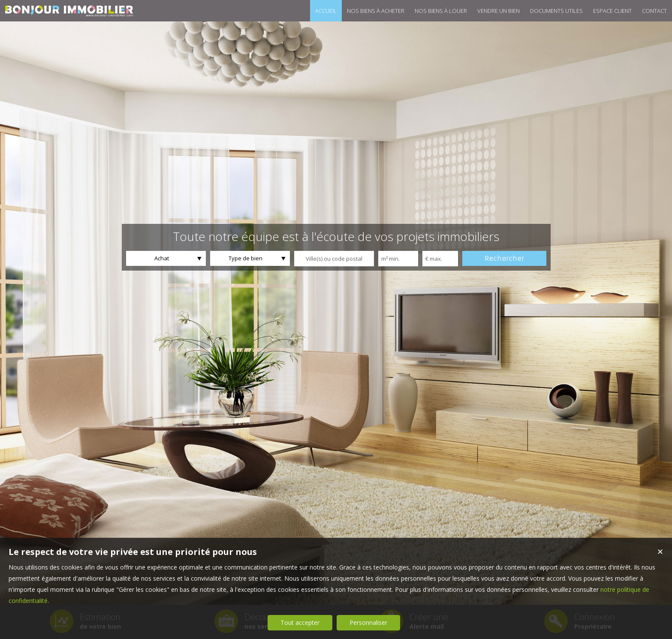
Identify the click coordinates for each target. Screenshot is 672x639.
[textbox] (334, 259)
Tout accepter (300, 622)
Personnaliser (368, 622)
